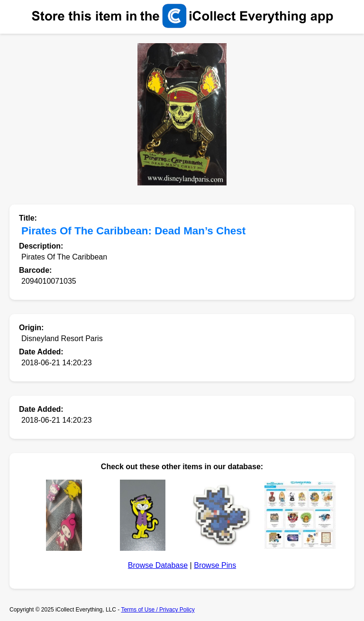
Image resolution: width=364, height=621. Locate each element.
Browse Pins (215, 565)
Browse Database (158, 565)
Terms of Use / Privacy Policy (158, 610)
